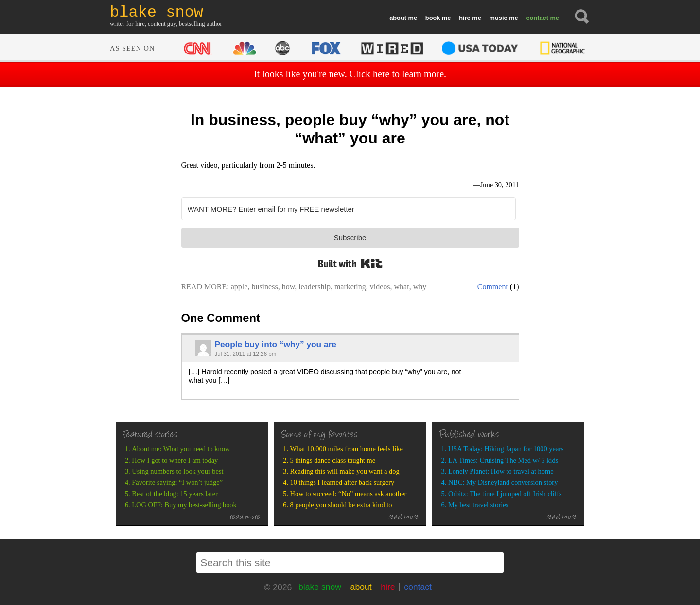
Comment (493, 287)
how (289, 287)
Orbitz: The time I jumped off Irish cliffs (505, 494)
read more (245, 517)
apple (239, 287)
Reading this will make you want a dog (345, 471)
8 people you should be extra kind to (341, 505)
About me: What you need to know (181, 449)
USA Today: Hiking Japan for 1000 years (506, 449)
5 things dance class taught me (333, 460)
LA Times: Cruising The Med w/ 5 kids (503, 460)
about (398, 18)
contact (537, 18)
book (433, 18)
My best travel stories (478, 505)
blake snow (320, 587)
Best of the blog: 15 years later (175, 494)
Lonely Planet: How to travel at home (501, 471)
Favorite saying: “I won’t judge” (177, 482)
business (264, 287)
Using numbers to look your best (177, 471)
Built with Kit (350, 264)
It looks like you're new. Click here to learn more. (350, 74)
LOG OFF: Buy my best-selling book (184, 505)
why (420, 287)
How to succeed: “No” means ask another (349, 494)
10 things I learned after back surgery (342, 482)
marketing (350, 287)
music (499, 18)
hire (464, 18)
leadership (315, 287)
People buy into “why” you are (275, 344)
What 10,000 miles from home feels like (347, 449)
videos (380, 287)
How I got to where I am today (175, 460)
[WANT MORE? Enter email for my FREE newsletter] (349, 209)
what (402, 287)
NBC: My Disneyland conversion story (503, 482)
